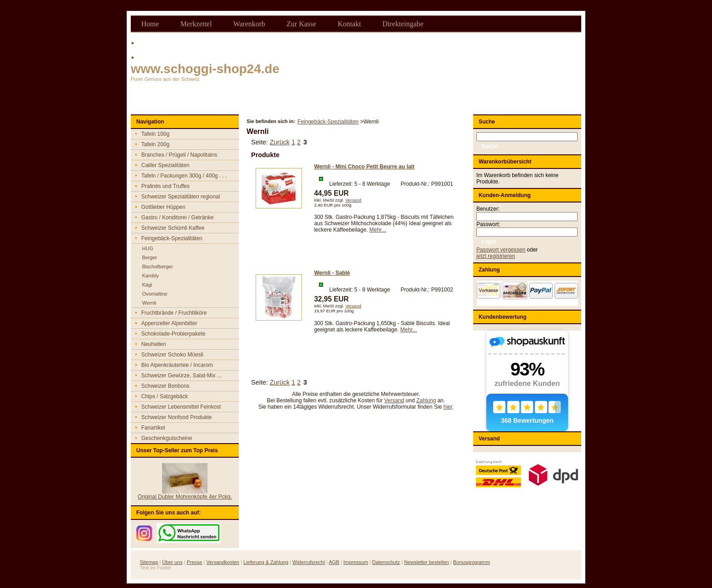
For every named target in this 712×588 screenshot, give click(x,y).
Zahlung (426, 400)
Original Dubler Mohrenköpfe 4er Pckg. (185, 497)
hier (447, 407)
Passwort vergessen (501, 250)
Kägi (147, 285)
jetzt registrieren (496, 256)
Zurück (280, 142)
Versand (353, 200)
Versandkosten (223, 562)
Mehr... (378, 230)
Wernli (149, 303)
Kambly (151, 276)
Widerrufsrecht (309, 562)
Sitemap (149, 562)
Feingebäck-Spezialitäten (328, 122)
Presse (194, 562)
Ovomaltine (155, 294)
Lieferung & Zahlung (266, 562)
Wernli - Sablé (332, 273)
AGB (334, 562)
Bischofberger (158, 267)
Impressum (356, 562)
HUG (148, 248)
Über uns (172, 562)
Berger (150, 257)
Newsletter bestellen (427, 562)
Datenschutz (386, 562)
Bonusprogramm (472, 562)
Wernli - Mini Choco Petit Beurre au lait (364, 167)
